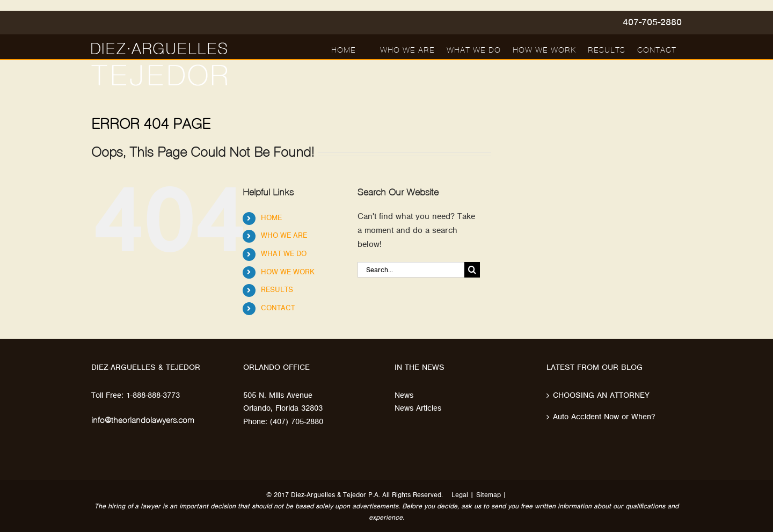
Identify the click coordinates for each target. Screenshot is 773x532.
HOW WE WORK (288, 272)
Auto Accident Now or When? (604, 417)
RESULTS (277, 290)
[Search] (472, 270)
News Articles (418, 408)
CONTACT (278, 308)
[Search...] (411, 270)
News (404, 395)
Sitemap (488, 495)
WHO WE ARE (284, 236)
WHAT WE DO (284, 254)
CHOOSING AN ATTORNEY (601, 395)
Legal (460, 495)
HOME (271, 218)
